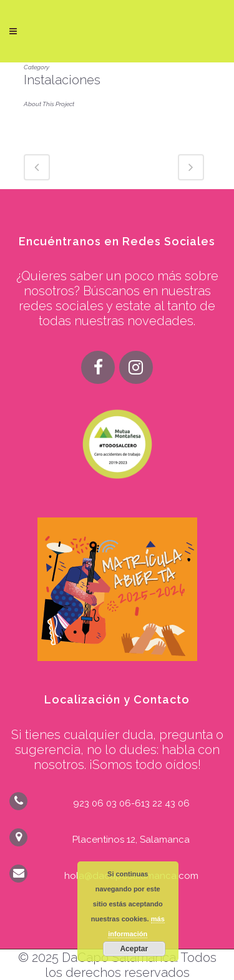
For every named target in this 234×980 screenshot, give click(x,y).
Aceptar (134, 949)
